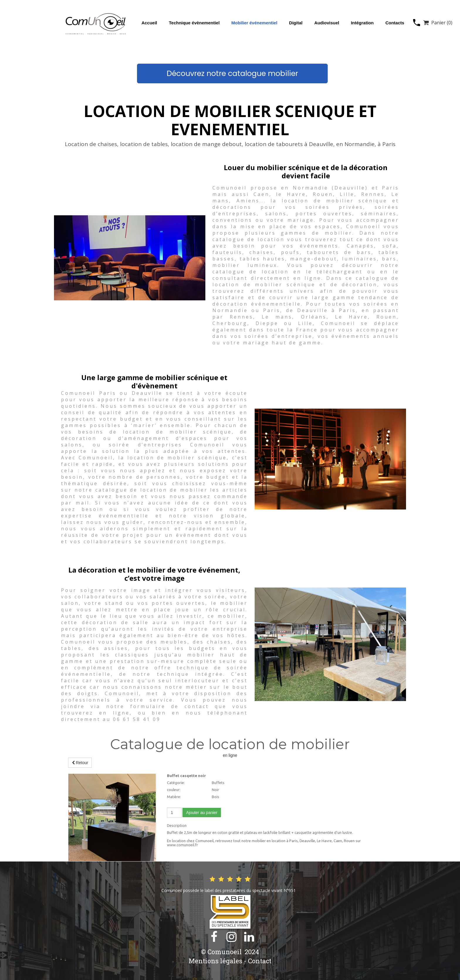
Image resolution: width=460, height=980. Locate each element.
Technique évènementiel (194, 23)
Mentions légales (215, 961)
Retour (80, 763)
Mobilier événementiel (254, 23)
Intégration (362, 23)
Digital (296, 23)
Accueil (149, 23)
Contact (260, 961)
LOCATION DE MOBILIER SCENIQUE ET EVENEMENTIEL (230, 120)
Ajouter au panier (202, 813)
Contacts (395, 23)
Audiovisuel (327, 23)
